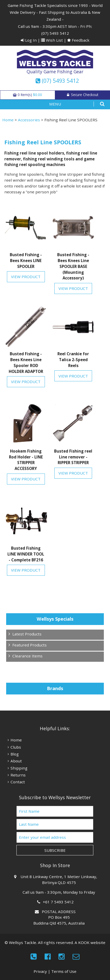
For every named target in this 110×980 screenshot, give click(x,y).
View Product (26, 277)
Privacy (40, 971)
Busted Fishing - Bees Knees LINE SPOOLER (26, 261)
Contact (18, 782)
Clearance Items (27, 656)
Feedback (78, 40)
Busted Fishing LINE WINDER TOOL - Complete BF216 (26, 554)
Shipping (19, 768)
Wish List (52, 40)
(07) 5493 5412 (55, 33)
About (16, 761)
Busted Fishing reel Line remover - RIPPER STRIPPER (73, 457)
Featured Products (29, 645)
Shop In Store (55, 865)
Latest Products (27, 634)
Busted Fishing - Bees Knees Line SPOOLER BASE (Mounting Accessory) (73, 266)
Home (8, 120)
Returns (18, 775)
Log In (29, 40)
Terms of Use (64, 971)
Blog (15, 754)
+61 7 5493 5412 (59, 902)
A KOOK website (90, 942)
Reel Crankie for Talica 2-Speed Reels (73, 360)
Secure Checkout (83, 95)
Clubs (16, 747)
